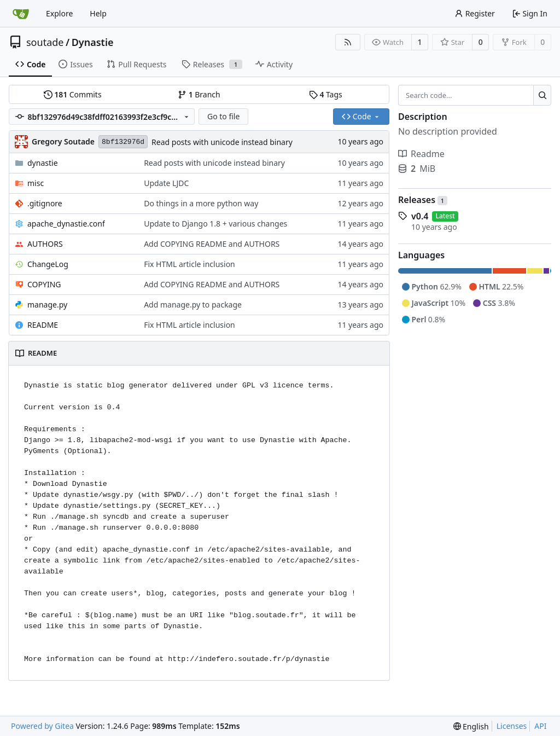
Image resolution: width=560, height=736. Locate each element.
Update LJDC (166, 183)
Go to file (223, 116)
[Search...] (542, 95)
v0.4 (420, 216)
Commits (73, 94)
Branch (199, 94)
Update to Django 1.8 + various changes (215, 224)
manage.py (47, 305)
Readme (421, 154)
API (540, 726)
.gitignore (45, 203)
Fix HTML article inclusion (189, 264)
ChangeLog (48, 264)
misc (36, 183)
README (43, 325)
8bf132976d (123, 142)
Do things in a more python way (201, 203)
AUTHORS (45, 244)
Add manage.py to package (193, 305)
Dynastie (93, 42)
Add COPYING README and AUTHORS (212, 244)
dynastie (43, 163)
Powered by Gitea (42, 726)
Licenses (512, 726)
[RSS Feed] (348, 42)
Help (98, 13)
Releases (423, 200)
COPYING (44, 284)
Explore (59, 13)
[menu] (471, 726)
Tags (326, 94)
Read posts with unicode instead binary (222, 142)
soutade (45, 42)
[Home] (21, 14)
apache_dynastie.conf (66, 224)
